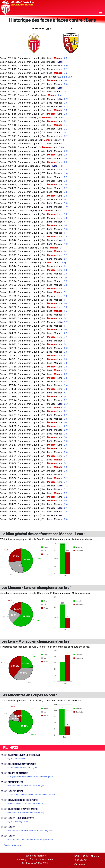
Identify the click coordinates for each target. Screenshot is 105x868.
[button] (100, 13)
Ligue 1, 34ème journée (18, 822)
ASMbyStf (81, 860)
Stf (78, 856)
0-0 (66, 103)
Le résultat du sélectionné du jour (22, 767)
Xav (86, 856)
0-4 (66, 125)
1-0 (62, 140)
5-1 (66, 255)
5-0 (66, 437)
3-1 (66, 337)
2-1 (66, 121)
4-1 (62, 210)
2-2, (66, 77)
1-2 (61, 166)
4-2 (66, 396)
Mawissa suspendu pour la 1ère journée (25, 804)
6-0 (61, 118)
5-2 (66, 497)
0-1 (66, 240)
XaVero (80, 864)
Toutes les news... (13, 845)
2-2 (66, 91)
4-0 (66, 66)
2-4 (60, 95)
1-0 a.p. (63, 147)
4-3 (66, 222)
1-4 (66, 62)
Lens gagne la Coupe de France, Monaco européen (30, 777)
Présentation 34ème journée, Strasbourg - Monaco (30, 840)
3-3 (66, 281)
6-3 (66, 393)
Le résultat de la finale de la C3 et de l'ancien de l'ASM (31, 795)
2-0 (66, 114)
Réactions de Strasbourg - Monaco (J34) (26, 812)
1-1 (66, 69)
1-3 (66, 251)
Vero (95, 856)
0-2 (66, 99)
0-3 (66, 106)
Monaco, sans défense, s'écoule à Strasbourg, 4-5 (30, 831)
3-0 (66, 80)
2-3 (66, 58)
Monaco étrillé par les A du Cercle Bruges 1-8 (28, 786)
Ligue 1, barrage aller (17, 758)
